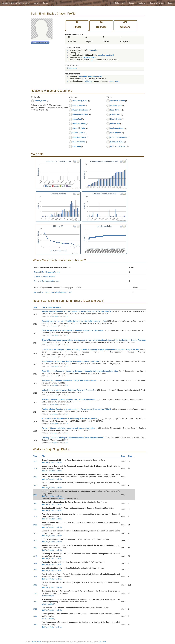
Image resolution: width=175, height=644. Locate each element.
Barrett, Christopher (80, 110)
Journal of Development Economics (47, 281)
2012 (35, 556)
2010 (35, 540)
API (124, 3)
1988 (35, 509)
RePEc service (36, 642)
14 (92, 60)
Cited (131, 456)
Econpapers (55, 316)
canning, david (116, 105)
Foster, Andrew (78, 133)
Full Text (45, 462)
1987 (35, 602)
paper (66, 316)
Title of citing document (52, 307)
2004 (35, 577)
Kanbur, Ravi (115, 114)
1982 (35, 477)
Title (45, 456)
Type (124, 456)
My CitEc (115, 3)
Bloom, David (115, 119)
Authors (36, 3)
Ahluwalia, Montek (117, 101)
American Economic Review (44, 276)
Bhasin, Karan (40, 101)
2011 (35, 525)
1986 (35, 593)
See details (92, 50)
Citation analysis (55, 462)
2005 (35, 485)
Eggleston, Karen (117, 128)
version (61, 498)
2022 (35, 563)
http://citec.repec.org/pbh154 (90, 76)
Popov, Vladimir (79, 142)
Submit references (157, 3)
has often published (106, 55)
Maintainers (142, 3)
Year (36, 307)
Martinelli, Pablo (79, 128)
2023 (35, 569)
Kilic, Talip (77, 146)
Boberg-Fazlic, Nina (80, 114)
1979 (35, 468)
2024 (35, 616)
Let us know (114, 81)
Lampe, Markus (79, 105)
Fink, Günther (116, 110)
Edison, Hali (115, 124)
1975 (35, 461)
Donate (131, 3)
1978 (35, 516)
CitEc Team (102, 642)
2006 (35, 495)
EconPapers (72, 68)
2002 (35, 548)
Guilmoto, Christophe (119, 137)
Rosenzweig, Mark (80, 101)
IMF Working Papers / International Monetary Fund (53, 292)
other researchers (88, 57)
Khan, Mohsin (116, 133)
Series (45, 3)
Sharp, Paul (77, 119)
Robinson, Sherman (118, 146)
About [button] (170, 3)
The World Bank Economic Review (47, 272)
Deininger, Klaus (79, 124)
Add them (89, 81)
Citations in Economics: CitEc (16, 3)
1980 (35, 625)
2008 (35, 503)
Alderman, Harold (79, 137)
